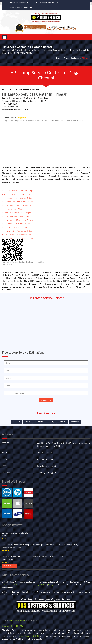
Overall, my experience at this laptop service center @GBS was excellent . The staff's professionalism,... (40, 545)
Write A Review (9, 566)
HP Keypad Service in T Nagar (49, 275)
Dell (34, 592)
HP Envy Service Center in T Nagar (47, 281)
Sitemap (5, 626)
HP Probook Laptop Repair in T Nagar (19, 284)
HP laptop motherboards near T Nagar (19, 198)
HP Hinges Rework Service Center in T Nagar (53, 287)
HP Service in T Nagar (79, 272)
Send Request (46, 400)
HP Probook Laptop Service (77, 281)
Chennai (17, 422)
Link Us (19, 626)
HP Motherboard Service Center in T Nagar (58, 284)
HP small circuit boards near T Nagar (18, 194)
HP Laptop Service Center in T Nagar (19, 167)
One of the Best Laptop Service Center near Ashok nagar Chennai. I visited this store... (34, 556)
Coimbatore (40, 422)
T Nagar (85, 58)
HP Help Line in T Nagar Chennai (18, 278)
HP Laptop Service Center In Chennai (18, 275)
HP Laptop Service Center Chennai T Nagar (21, 272)
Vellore (28, 422)
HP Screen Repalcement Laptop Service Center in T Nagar (60, 278)
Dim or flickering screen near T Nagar (18, 235)
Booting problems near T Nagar (16, 227)
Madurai (63, 422)
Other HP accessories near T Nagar (17, 213)
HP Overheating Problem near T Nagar (19, 231)
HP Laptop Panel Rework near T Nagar (19, 220)
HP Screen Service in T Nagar (77, 275)
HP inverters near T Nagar (14, 209)
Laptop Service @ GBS (28, 636)
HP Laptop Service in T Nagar (55, 272)
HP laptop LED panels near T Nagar (17, 205)
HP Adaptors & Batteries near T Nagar (18, 202)
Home (58, 58)
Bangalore (75, 422)
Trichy (52, 422)
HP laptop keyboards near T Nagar (17, 216)
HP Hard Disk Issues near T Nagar (17, 224)
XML (13, 626)
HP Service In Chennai (71, 58)
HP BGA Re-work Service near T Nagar (19, 191)
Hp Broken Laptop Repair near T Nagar (19, 238)
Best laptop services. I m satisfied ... (15, 533)
